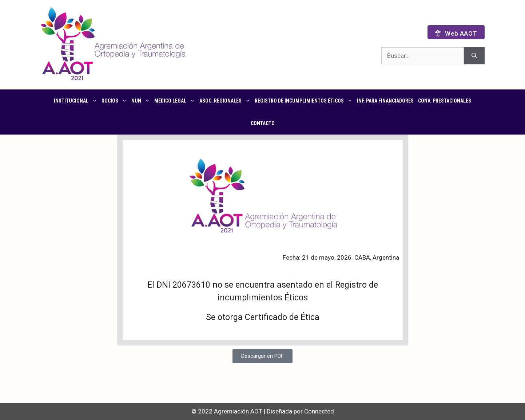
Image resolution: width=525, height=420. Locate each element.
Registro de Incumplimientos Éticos (305, 101)
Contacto (263, 123)
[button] (262, 356)
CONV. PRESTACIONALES (445, 101)
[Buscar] (474, 56)
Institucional (77, 101)
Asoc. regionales (226, 101)
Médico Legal (176, 101)
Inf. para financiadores (385, 101)
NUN (142, 101)
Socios (115, 101)
